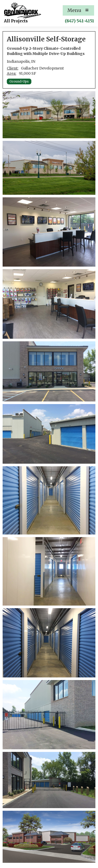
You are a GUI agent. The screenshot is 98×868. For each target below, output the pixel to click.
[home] (22, 10)
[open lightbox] (49, 115)
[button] (78, 10)
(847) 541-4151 (79, 21)
